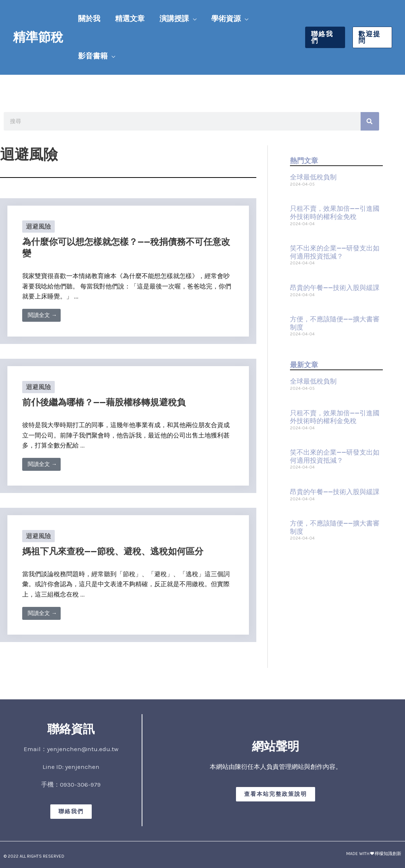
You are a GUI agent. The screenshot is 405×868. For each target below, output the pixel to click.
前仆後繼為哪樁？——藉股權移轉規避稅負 (104, 402)
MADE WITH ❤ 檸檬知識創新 (374, 854)
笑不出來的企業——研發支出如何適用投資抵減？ (335, 252)
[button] (193, 19)
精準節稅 (38, 37)
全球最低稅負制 (313, 177)
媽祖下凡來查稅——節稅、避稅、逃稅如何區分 (113, 551)
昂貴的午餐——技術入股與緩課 (335, 288)
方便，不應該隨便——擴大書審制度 (335, 323)
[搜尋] (370, 121)
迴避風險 (38, 226)
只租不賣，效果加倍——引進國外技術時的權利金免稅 (335, 213)
